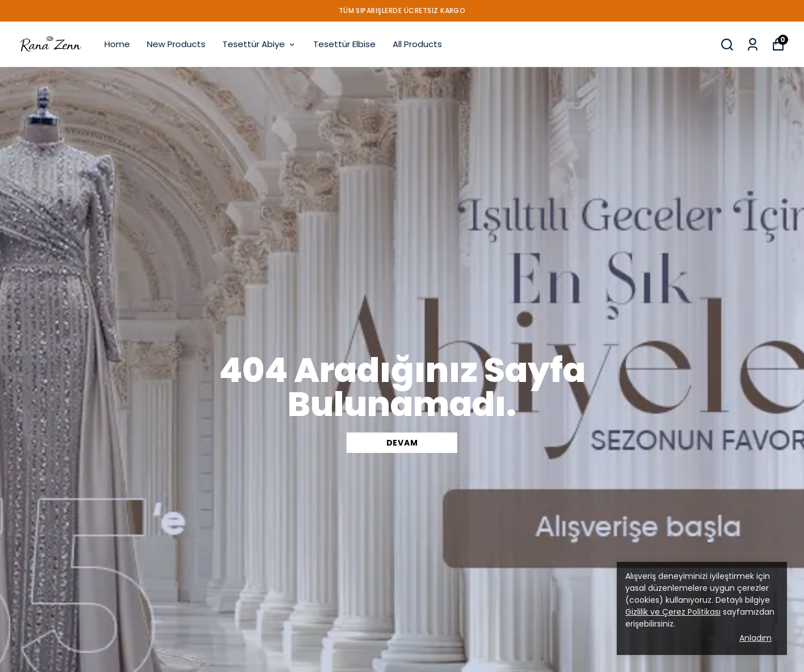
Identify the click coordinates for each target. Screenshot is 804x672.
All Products (417, 44)
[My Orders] (753, 45)
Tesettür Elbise (344, 44)
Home (117, 44)
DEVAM (402, 443)
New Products (176, 44)
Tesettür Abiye (259, 44)
